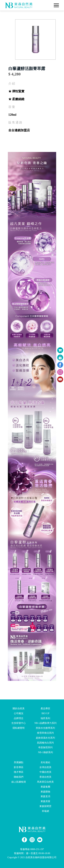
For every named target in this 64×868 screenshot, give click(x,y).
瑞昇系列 (45, 718)
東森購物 (45, 792)
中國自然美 (45, 772)
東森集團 (45, 787)
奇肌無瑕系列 (45, 747)
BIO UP (45, 713)
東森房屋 (45, 801)
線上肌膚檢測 (19, 782)
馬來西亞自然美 (45, 782)
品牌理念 (19, 718)
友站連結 (45, 762)
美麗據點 (19, 762)
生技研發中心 (19, 723)
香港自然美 (45, 777)
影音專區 (19, 767)
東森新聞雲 (45, 806)
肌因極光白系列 (45, 743)
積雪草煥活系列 (45, 733)
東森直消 (45, 796)
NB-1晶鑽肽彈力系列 (45, 723)
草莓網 (45, 811)
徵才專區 (19, 772)
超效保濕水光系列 (45, 738)
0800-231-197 (37, 849)
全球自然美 (45, 767)
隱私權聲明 (19, 728)
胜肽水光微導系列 (45, 728)
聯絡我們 (19, 777)
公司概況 (19, 713)
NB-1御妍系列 (45, 752)
